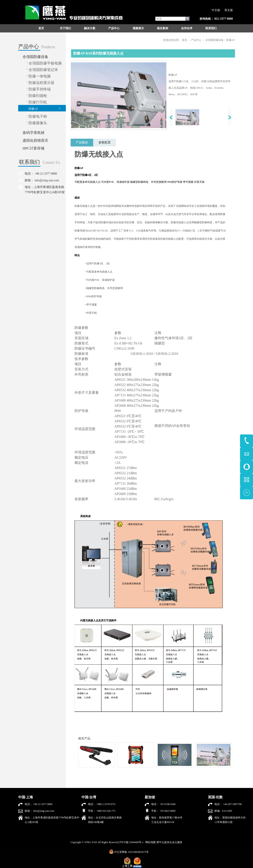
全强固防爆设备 (214, 40)
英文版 (229, 10)
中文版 (216, 10)
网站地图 (150, 842)
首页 (41, 28)
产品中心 (196, 40)
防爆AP (231, 40)
